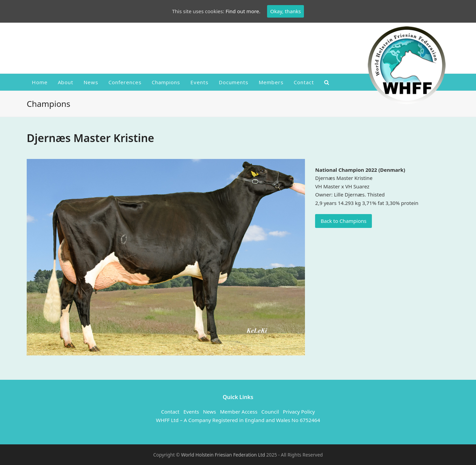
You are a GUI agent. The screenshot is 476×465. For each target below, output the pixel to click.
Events (191, 412)
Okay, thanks (285, 11)
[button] (327, 82)
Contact (170, 412)
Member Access (239, 412)
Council (270, 412)
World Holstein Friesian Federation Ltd (224, 455)
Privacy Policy (299, 412)
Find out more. (243, 11)
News (209, 412)
